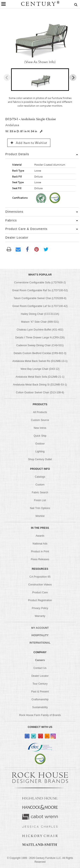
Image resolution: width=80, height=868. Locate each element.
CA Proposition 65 (40, 577)
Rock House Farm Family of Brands (40, 715)
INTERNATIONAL (40, 643)
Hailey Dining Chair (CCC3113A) (40, 314)
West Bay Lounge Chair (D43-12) (40, 369)
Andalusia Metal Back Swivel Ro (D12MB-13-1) (40, 361)
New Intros (40, 428)
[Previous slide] (7, 77)
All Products (40, 412)
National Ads (40, 544)
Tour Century (40, 684)
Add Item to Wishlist (29, 143)
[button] (40, 80)
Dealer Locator (40, 676)
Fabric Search (40, 492)
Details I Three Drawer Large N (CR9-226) (40, 338)
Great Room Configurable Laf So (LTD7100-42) (40, 306)
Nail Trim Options (40, 508)
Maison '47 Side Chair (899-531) (40, 322)
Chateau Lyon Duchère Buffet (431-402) (40, 330)
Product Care (40, 592)
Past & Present (40, 692)
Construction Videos (40, 585)
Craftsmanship (40, 699)
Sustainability (40, 707)
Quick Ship (40, 436)
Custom (40, 485)
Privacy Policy (40, 608)
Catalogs (40, 477)
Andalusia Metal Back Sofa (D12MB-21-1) (40, 377)
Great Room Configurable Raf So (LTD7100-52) (40, 290)
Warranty (40, 616)
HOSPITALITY (40, 635)
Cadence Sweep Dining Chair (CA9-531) (40, 345)
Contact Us (40, 668)
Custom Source (40, 420)
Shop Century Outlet (40, 459)
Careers (40, 660)
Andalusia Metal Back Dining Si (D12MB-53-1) (40, 385)
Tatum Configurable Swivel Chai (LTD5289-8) (40, 298)
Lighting (40, 452)
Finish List (40, 500)
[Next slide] (73, 77)
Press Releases (40, 559)
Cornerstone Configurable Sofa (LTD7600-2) (40, 283)
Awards (40, 536)
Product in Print (40, 551)
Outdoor (40, 444)
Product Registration (40, 600)
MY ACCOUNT (40, 628)
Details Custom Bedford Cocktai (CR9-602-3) (40, 353)
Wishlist (40, 516)
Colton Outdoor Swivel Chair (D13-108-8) (40, 392)
